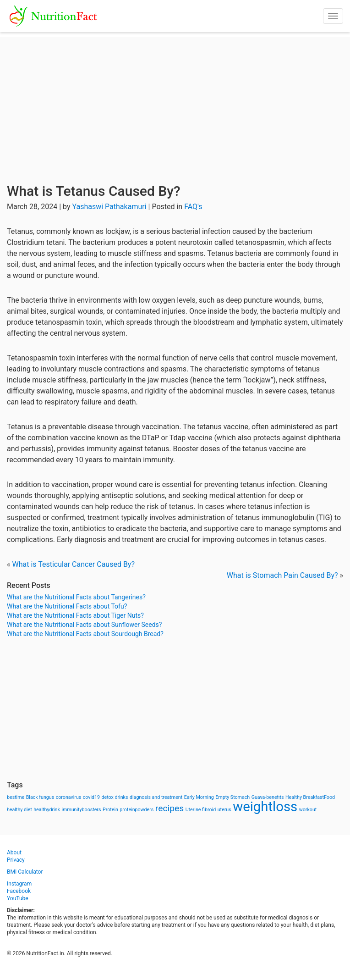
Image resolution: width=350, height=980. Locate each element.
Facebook (19, 891)
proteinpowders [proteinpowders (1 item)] (137, 810)
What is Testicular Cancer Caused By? (73, 564)
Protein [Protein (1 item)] (110, 810)
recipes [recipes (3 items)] (170, 808)
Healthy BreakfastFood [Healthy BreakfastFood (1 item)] (310, 797)
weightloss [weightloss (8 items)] (265, 807)
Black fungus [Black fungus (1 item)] (40, 797)
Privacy (16, 860)
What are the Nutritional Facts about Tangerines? (76, 597)
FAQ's (193, 207)
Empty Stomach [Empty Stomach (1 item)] (232, 797)
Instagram (19, 884)
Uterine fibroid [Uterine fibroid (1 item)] (201, 810)
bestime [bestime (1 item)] (16, 797)
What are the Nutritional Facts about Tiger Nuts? (75, 615)
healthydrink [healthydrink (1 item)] (47, 810)
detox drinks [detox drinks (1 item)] (115, 797)
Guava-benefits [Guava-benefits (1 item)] (268, 797)
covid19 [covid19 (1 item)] (91, 797)
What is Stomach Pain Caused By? (282, 575)
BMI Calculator (25, 872)
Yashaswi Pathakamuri (109, 207)
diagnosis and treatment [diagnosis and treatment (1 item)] (156, 797)
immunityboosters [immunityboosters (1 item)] (81, 810)
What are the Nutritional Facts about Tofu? (67, 606)
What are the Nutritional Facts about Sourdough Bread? (85, 634)
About (14, 853)
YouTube (18, 898)
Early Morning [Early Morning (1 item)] (199, 797)
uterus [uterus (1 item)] (224, 810)
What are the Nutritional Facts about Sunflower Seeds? (84, 625)
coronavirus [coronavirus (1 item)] (69, 797)
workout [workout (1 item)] (308, 810)
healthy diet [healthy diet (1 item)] (19, 810)
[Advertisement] (175, 101)
